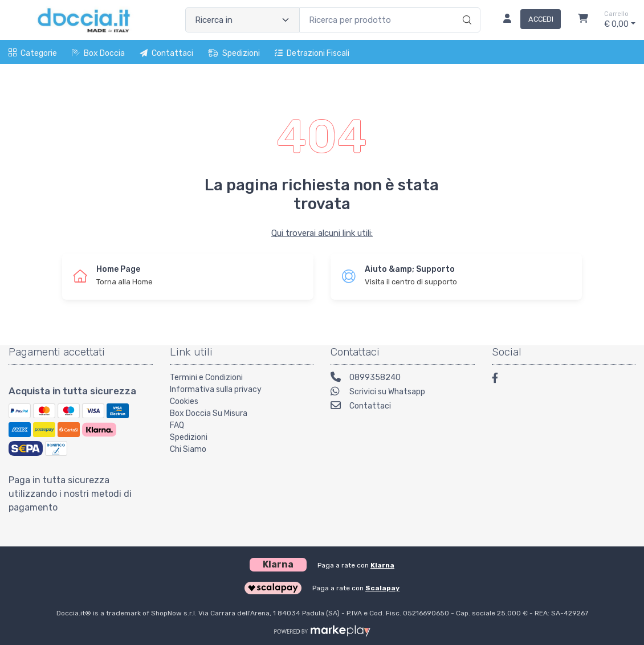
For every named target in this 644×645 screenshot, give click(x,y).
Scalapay (382, 588)
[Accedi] (527, 20)
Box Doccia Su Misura (209, 413)
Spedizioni (234, 53)
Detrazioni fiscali (312, 53)
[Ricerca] (465, 8)
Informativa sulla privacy (216, 389)
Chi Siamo (188, 449)
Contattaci (166, 53)
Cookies (184, 401)
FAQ (177, 425)
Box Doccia (98, 53)
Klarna (382, 565)
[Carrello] (583, 20)
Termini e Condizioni (206, 377)
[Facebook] (500, 380)
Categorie (33, 53)
